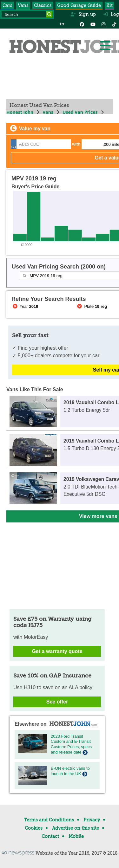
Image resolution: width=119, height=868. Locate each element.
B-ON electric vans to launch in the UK (70, 771)
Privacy (92, 820)
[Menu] (105, 46)
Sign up (83, 14)
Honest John (20, 112)
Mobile (76, 836)
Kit (109, 5)
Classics (43, 5)
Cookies (34, 828)
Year (25, 306)
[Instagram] (103, 24)
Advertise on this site (76, 828)
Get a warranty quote (57, 651)
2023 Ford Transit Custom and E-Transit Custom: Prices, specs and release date (71, 744)
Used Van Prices (80, 112)
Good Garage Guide (79, 5)
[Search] (49, 14)
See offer (57, 702)
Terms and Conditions (49, 820)
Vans (23, 5)
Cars (7, 5)
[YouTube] (93, 24)
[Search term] (27, 14)
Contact (50, 836)
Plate (92, 306)
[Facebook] (82, 24)
